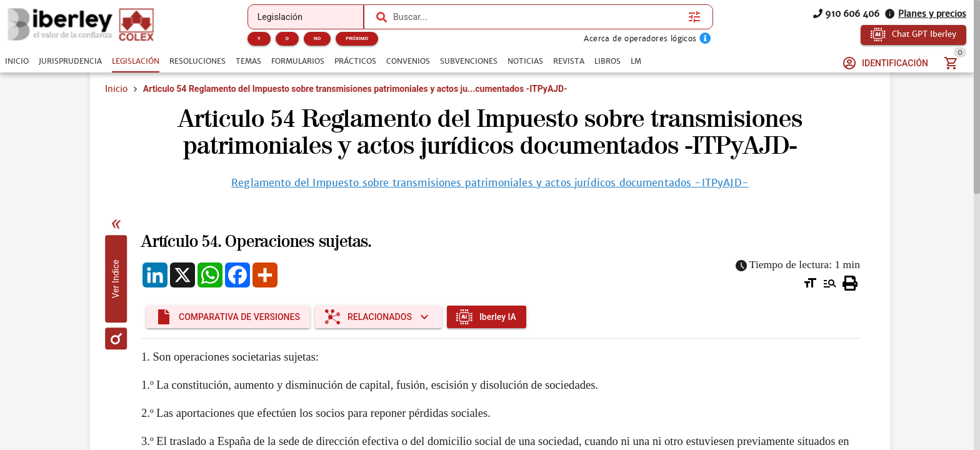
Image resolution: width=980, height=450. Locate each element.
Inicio (116, 89)
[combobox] (537, 17)
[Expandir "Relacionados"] (378, 317)
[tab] (17, 61)
